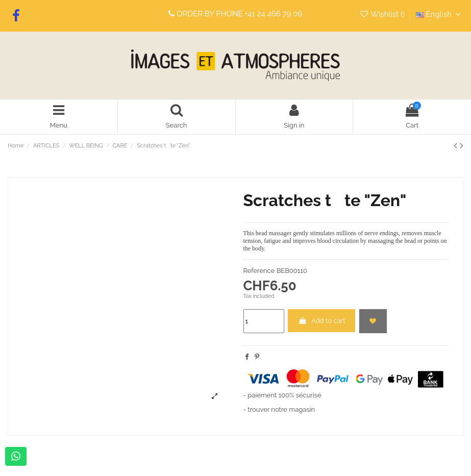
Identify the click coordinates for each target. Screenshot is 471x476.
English (440, 14)
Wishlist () (383, 14)
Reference (259, 271)
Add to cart (322, 321)
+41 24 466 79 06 (274, 14)
